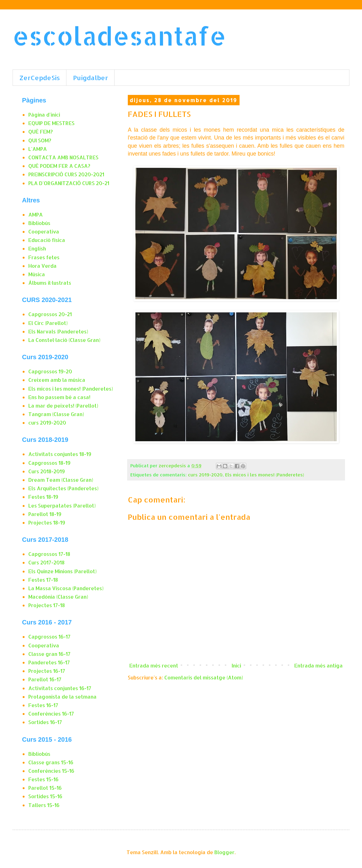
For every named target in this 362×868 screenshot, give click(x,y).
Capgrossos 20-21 (50, 314)
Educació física (47, 240)
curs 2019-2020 (205, 475)
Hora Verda (42, 266)
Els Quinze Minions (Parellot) (62, 571)
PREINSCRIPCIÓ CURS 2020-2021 (66, 174)
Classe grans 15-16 (51, 762)
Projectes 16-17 (47, 671)
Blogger (224, 852)
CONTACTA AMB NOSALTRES (63, 157)
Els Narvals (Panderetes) (58, 331)
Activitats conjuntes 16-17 (60, 688)
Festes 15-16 (43, 779)
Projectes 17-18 (47, 605)
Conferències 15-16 (51, 771)
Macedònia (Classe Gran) (58, 597)
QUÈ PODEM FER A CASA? (59, 166)
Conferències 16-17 (51, 714)
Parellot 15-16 (45, 788)
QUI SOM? (40, 140)
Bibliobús (39, 223)
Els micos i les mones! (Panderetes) (265, 475)
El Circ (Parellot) (48, 323)
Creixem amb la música (57, 380)
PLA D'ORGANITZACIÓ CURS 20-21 (69, 183)
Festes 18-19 (43, 497)
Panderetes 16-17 (49, 662)
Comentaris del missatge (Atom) (204, 677)
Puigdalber (90, 78)
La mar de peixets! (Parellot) (63, 406)
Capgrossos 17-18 (49, 554)
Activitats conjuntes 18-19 (60, 454)
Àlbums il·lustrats (50, 283)
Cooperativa (44, 231)
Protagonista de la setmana (62, 697)
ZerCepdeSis (40, 78)
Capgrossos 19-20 (50, 371)
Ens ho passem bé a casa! (59, 397)
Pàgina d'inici (44, 115)
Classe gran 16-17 (49, 654)
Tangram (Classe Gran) (56, 414)
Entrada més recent (154, 665)
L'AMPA (38, 149)
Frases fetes (44, 257)
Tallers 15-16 (44, 805)
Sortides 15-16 (45, 796)
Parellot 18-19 (45, 514)
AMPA (36, 214)
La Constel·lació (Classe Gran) (64, 340)
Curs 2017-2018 (46, 562)
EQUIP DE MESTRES (51, 123)
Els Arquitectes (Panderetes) (63, 488)
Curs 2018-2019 (47, 471)
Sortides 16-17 (45, 722)
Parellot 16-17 (45, 679)
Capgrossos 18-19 (49, 463)
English (37, 248)
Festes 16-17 (43, 705)
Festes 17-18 (43, 580)
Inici (236, 665)
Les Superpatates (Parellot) (62, 505)
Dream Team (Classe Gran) (61, 480)
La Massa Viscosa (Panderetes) (66, 588)
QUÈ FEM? (41, 132)
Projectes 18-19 (47, 522)
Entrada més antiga (319, 665)
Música (37, 274)
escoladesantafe (119, 36)
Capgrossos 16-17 (49, 637)
